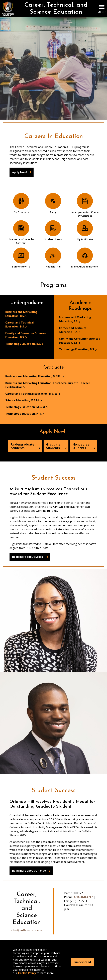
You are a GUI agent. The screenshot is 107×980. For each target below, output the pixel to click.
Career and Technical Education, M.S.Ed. (32, 394)
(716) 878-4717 (83, 897)
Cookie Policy (27, 973)
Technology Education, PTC (24, 414)
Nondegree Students (81, 446)
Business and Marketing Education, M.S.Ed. (34, 376)
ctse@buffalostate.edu (27, 930)
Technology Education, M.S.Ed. (25, 407)
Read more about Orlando (29, 871)
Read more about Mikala (28, 557)
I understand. (83, 962)
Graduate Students (53, 446)
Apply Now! (19, 172)
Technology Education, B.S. (23, 344)
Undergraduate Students (23, 446)
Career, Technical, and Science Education (56, 9)
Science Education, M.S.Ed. (23, 400)
